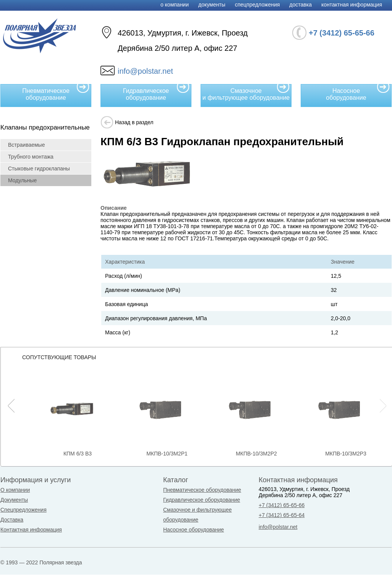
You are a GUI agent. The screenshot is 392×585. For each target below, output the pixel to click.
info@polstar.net (145, 71)
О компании (175, 5)
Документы (212, 5)
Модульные (22, 180)
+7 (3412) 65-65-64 (282, 515)
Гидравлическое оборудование (156, 92)
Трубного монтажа (31, 157)
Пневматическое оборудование (56, 92)
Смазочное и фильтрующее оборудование (246, 92)
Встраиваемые (26, 145)
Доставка (300, 5)
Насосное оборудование (358, 92)
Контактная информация (352, 5)
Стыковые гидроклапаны (39, 169)
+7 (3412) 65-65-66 (282, 505)
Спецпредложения (258, 5)
